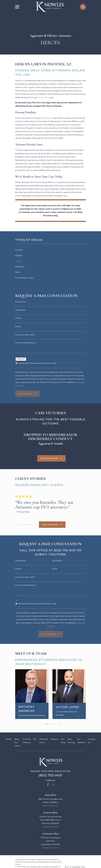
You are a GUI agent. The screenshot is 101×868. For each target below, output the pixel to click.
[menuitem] (51, 250)
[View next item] (61, 450)
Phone (18, 318)
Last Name (20, 310)
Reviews (54, 739)
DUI (35, 739)
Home (9, 739)
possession (47, 118)
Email (18, 327)
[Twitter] (53, 785)
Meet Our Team (17, 742)
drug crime (43, 97)
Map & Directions (50, 806)
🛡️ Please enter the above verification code (36, 363)
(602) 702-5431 (50, 775)
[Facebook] (48, 785)
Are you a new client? (25, 335)
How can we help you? (26, 343)
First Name (20, 302)
